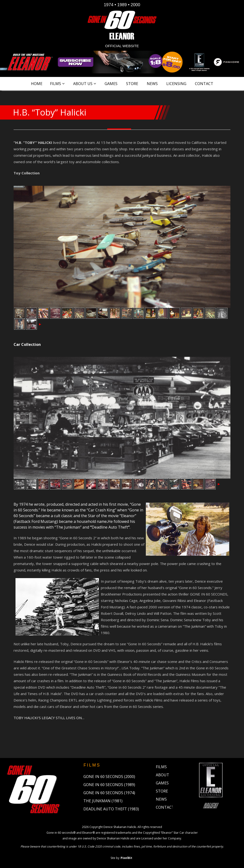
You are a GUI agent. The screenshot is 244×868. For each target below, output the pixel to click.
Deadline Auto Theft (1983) (111, 809)
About (163, 775)
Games (111, 84)
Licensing (176, 84)
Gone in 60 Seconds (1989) (109, 785)
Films (56, 84)
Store (132, 84)
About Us (83, 84)
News (152, 84)
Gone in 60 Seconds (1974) (109, 793)
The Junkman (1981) (103, 801)
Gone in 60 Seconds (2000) (109, 777)
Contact (204, 84)
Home (37, 84)
